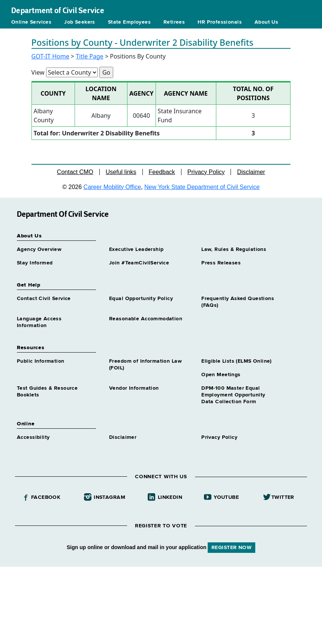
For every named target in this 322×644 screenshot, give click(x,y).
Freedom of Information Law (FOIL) (145, 365)
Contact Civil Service (44, 299)
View (38, 72)
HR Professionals (220, 22)
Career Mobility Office (112, 187)
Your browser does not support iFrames (161, 604)
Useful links (121, 172)
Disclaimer (251, 172)
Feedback (162, 172)
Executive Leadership (136, 249)
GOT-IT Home (50, 56)
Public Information (41, 361)
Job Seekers (80, 22)
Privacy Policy (206, 172)
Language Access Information (39, 322)
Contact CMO (75, 172)
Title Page (90, 56)
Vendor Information (134, 388)
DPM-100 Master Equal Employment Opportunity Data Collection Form (233, 395)
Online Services (31, 22)
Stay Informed (35, 263)
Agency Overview (39, 249)
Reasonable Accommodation (146, 319)
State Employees (129, 22)
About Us (266, 22)
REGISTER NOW (231, 548)
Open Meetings (221, 375)
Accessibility (33, 437)
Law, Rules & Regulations (234, 249)
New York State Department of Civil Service (202, 187)
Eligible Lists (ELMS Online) (237, 361)
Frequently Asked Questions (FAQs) (238, 302)
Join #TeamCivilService (139, 263)
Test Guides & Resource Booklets (47, 392)
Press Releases (221, 263)
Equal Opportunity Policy (141, 299)
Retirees (174, 22)
